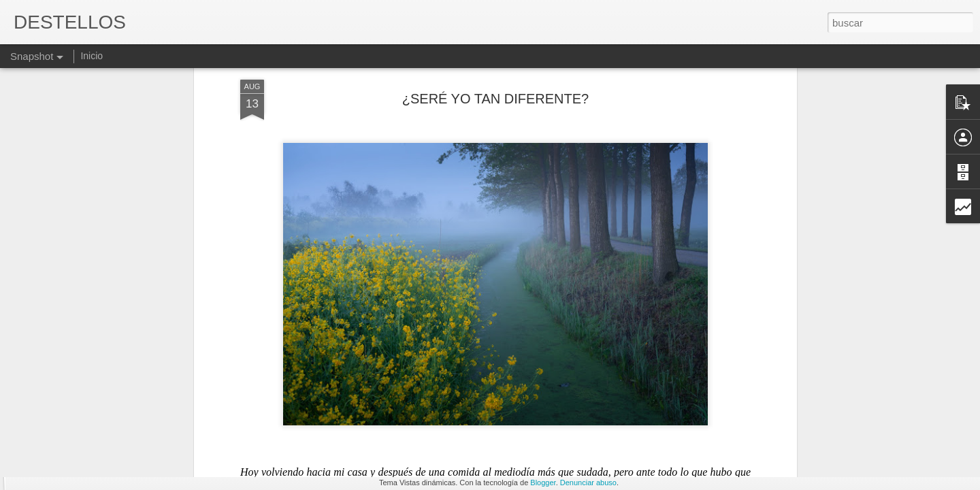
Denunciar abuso (588, 483)
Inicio (92, 56)
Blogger (543, 483)
